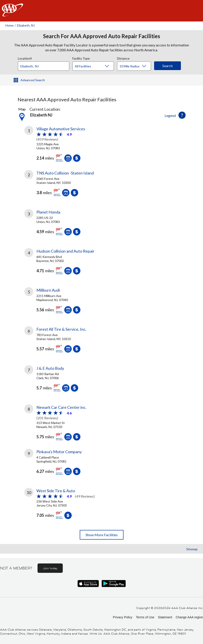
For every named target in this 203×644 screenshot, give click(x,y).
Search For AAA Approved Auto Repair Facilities (102, 36)
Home (9, 25)
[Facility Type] (97, 66)
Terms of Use (145, 617)
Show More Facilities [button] (102, 535)
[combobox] (45, 65)
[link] (63, 145)
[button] (182, 115)
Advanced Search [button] (33, 80)
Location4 (25, 58)
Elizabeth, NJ (26, 25)
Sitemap (192, 549)
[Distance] (136, 66)
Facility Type (81, 58)
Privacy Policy (122, 617)
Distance (123, 58)
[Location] (44, 66)
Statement (165, 617)
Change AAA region (189, 617)
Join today (50, 568)
